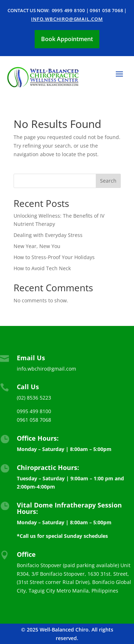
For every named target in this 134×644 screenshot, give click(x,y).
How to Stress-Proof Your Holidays (54, 257)
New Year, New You (37, 246)
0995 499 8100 (68, 10)
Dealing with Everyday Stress (48, 235)
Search (108, 181)
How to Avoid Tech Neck (42, 268)
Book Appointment (67, 39)
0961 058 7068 (106, 10)
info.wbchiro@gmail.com (67, 19)
